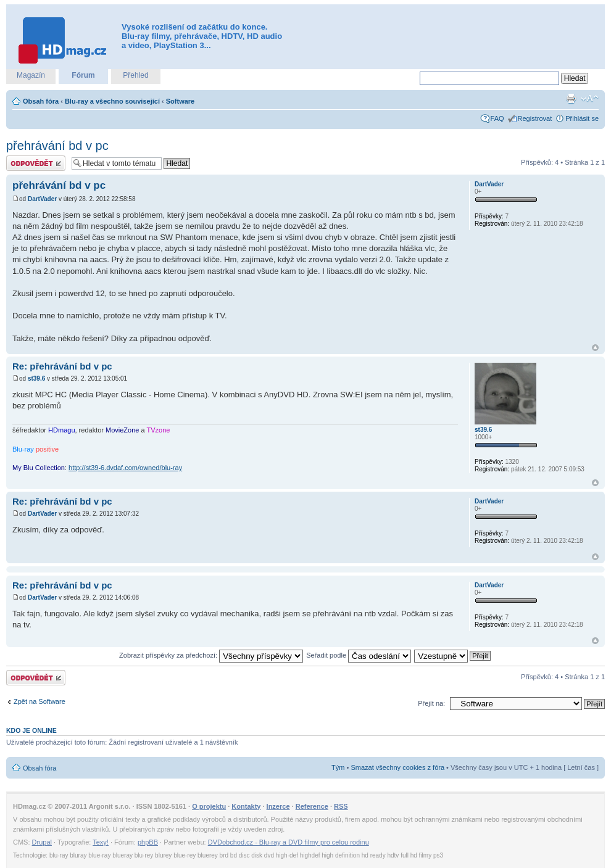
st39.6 (36, 378)
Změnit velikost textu (590, 99)
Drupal (42, 842)
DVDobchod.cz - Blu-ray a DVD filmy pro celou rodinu (289, 842)
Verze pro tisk (571, 99)
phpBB (148, 842)
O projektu (209, 806)
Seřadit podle (359, 655)
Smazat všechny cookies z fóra (397, 767)
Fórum (83, 75)
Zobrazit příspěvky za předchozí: (211, 655)
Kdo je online (31, 730)
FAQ (497, 118)
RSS (341, 806)
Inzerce (278, 806)
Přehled (135, 75)
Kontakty (246, 806)
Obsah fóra (41, 101)
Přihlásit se (582, 118)
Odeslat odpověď (36, 163)
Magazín (31, 75)
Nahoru (595, 348)
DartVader (42, 199)
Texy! (101, 842)
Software (180, 101)
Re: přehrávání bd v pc (62, 366)
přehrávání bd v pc (57, 146)
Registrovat (535, 118)
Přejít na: (431, 703)
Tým (338, 767)
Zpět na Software (39, 701)
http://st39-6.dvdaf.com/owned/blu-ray (125, 468)
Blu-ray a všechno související (112, 101)
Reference (312, 806)
